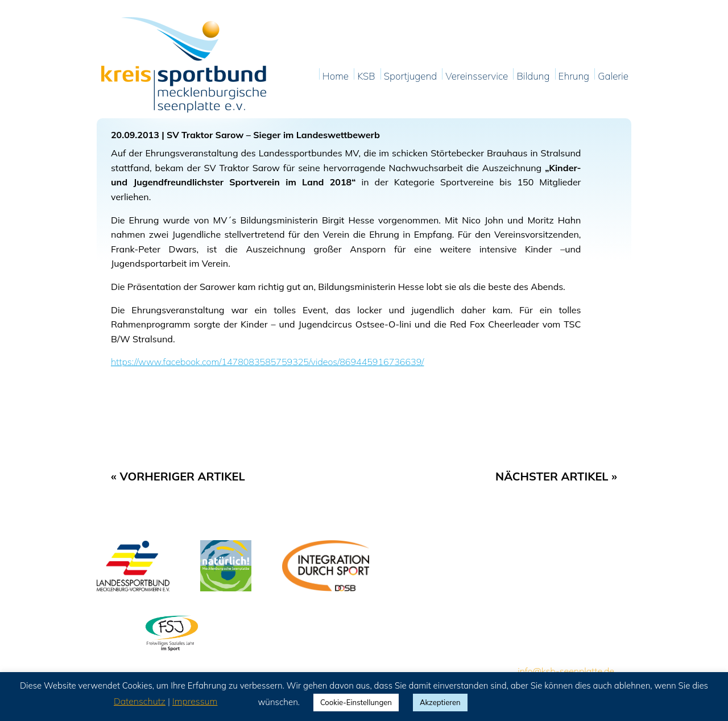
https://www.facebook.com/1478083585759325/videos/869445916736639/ (267, 362)
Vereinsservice (477, 76)
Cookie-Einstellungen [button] (356, 702)
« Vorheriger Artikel (178, 476)
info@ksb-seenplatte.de (566, 671)
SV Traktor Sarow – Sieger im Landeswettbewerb (273, 135)
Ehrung (574, 76)
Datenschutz (140, 701)
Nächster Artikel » (556, 476)
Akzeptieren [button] (440, 702)
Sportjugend (410, 76)
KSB (366, 76)
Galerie (613, 76)
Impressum (195, 701)
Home (336, 76)
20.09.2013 (135, 135)
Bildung (533, 76)
